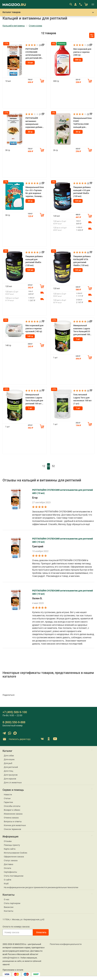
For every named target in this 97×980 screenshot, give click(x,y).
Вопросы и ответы (13, 821)
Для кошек (9, 759)
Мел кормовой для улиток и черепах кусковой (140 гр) (34, 328)
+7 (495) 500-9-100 (15, 712)
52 (53, 466)
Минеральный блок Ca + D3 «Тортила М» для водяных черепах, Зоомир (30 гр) (35, 192)
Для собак (9, 756)
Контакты (9, 911)
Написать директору (17, 739)
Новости (8, 795)
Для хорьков (10, 779)
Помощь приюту (12, 845)
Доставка (8, 864)
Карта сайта (10, 849)
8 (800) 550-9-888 (14, 722)
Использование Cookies (16, 853)
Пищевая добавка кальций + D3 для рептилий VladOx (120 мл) (82, 192)
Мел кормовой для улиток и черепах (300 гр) (82, 52)
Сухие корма (35, 26)
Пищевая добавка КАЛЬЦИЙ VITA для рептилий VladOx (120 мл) (82, 261)
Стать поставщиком (14, 876)
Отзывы (8, 841)
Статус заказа (11, 860)
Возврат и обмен (12, 810)
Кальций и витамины (14, 26)
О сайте (8, 880)
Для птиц (8, 771)
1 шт (78, 339)
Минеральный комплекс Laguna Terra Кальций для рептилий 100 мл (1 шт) (35, 399)
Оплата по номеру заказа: (16, 927)
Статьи (7, 798)
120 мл (78, 201)
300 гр (78, 60)
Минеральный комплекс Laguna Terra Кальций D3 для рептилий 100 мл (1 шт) (82, 330)
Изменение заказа (13, 814)
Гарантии (8, 802)
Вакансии (9, 907)
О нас (7, 899)
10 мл (30, 63)
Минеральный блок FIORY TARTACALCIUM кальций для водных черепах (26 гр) (83, 123)
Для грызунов (11, 775)
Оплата (7, 868)
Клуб (6, 884)
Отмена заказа (11, 818)
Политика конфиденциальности (66, 944)
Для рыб (8, 763)
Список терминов (12, 829)
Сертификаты (10, 872)
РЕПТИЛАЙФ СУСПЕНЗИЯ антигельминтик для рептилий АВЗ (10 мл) (34, 54)
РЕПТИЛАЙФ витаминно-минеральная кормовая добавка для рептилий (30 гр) (34, 123)
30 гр (30, 132)
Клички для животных (15, 825)
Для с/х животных (13, 783)
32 (48, 466)
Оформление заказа (14, 857)
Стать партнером (12, 903)
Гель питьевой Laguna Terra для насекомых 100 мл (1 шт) (82, 399)
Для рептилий (11, 767)
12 (44, 466)
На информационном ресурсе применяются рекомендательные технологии (41, 887)
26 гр (78, 132)
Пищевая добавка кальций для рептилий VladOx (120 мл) (34, 261)
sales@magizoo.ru (11, 958)
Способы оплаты (12, 806)
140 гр (30, 336)
